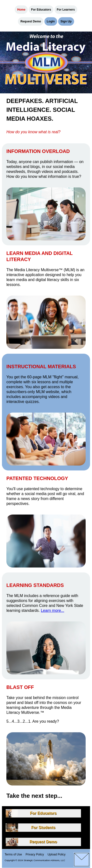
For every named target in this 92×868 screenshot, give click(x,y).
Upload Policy (57, 854)
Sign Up (66, 21)
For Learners (66, 10)
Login (51, 21)
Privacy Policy (35, 854)
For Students (43, 827)
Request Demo (31, 21)
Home (21, 10)
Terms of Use (13, 854)
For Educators (41, 10)
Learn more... (52, 610)
